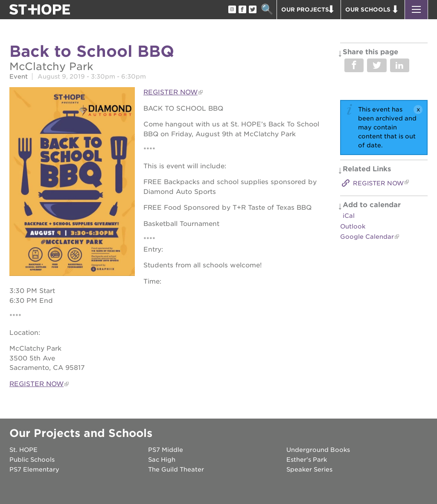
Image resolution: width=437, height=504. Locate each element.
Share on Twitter (377, 65)
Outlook (353, 226)
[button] (416, 10)
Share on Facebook (354, 65)
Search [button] (267, 10)
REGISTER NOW (170, 92)
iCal (349, 216)
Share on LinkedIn (400, 65)
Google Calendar (367, 237)
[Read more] (72, 183)
